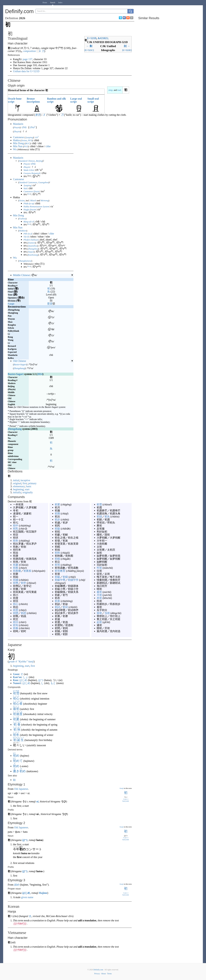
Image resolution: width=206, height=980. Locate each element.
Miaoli (33, 200)
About (103, 973)
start (27, 489)
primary (32, 483)
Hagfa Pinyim (30, 209)
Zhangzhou (33, 249)
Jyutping (29, 137)
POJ (26, 146)
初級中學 (60, 580)
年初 (99, 568)
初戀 (16, 613)
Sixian (24, 140)
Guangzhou (43, 182)
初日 (16, 622)
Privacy (97, 973)
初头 (107, 516)
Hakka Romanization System (36, 206)
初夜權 (17, 571)
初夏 (16, 565)
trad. (119, 90)
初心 (16, 604)
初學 (16, 583)
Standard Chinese (27, 161)
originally (28, 492)
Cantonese (18, 137)
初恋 (24, 613)
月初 (99, 595)
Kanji (122, 788)
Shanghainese (25, 261)
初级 (65, 577)
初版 (57, 528)
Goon (16, 674)
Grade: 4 (126, 799)
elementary (19, 486)
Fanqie (11, 304)
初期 (57, 513)
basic (29, 486)
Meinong (45, 200)
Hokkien (23, 230)
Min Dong (18, 143)
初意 (16, 610)
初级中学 (73, 580)
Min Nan (18, 146)
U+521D (92, 38)
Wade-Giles (29, 170)
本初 (99, 598)
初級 (57, 577)
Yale (25, 188)
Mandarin (18, 124)
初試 (57, 607)
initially (17, 492)
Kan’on (17, 677)
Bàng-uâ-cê (29, 221)
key (29, 194)
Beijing (39, 161)
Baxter (17, 364)
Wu (15, 149)
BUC (27, 143)
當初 (99, 613)
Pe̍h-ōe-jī (28, 233)
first (25, 483)
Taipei (31, 252)
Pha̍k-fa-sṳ (29, 203)
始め (17, 884)
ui (38, 801)
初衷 (57, 601)
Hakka (16, 140)
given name (27, 897)
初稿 (57, 558)
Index (60, 3)
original (17, 483)
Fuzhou (22, 218)
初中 (16, 525)
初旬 (16, 625)
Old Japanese (21, 789)
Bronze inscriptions (33, 100)
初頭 (99, 516)
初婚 (16, 580)
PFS (30, 140)
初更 (57, 504)
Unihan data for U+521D (26, 71)
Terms (109, 973)
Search (53, 3)
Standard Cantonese (28, 182)
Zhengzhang (19, 368)
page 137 (28, 59)
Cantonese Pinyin (31, 191)
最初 (99, 592)
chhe (48, 146)
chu (33, 127)
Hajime (43, 893)
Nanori (17, 683)
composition (29, 51)
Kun (16, 680)
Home (45, 3)
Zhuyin (17, 131)
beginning (18, 489)
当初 (107, 613)
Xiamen (32, 243)
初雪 (99, 504)
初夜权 (27, 571)
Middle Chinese (21, 275)
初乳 (16, 528)
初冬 (16, 540)
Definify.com (98, 969)
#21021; (103, 38)
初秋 (57, 552)
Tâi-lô (26, 236)
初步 (57, 519)
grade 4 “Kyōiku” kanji (21, 661)
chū (24, 127)
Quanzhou (33, 246)
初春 (16, 628)
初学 (24, 583)
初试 (65, 607)
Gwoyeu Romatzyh (32, 173)
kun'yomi (126, 801)
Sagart (23, 364)
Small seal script (93, 100)
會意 (38, 115)
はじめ (23, 680)
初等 (57, 565)
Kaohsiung (33, 255)
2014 (40, 374)
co (37, 137)
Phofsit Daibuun (31, 239)
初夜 (16, 568)
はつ (41, 680)
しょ (25, 677)
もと (53, 683)
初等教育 (60, 571)
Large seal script (76, 100)
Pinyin (17, 127)
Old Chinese (20, 361)
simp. (111, 90)
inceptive (25, 480)
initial (16, 480)
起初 (99, 622)
